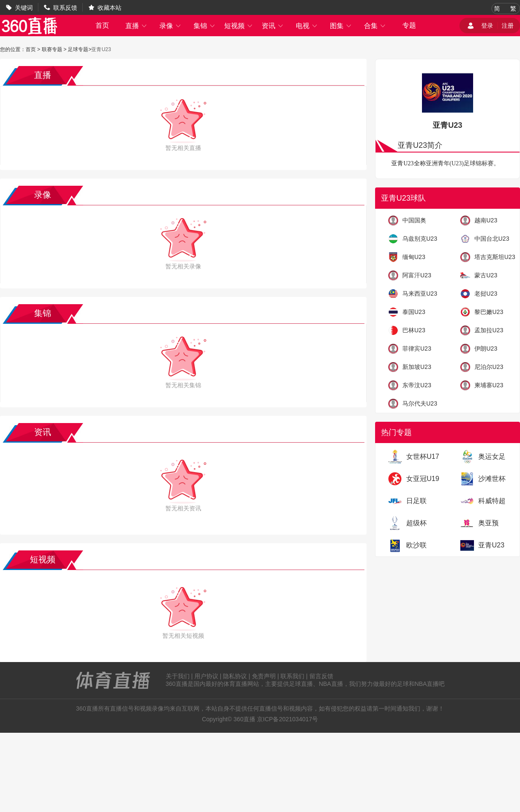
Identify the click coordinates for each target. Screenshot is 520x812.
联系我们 (292, 676)
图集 (341, 26)
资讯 (273, 26)
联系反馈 (65, 8)
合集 (375, 26)
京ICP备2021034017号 (287, 719)
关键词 (24, 8)
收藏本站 (110, 8)
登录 (487, 26)
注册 (508, 26)
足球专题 (78, 49)
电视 (307, 26)
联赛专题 (52, 49)
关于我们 (178, 676)
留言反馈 (321, 676)
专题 (409, 25)
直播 (136, 26)
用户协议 (206, 676)
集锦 (205, 26)
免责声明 (264, 676)
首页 (102, 25)
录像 (170, 26)
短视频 (239, 26)
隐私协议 (235, 676)
